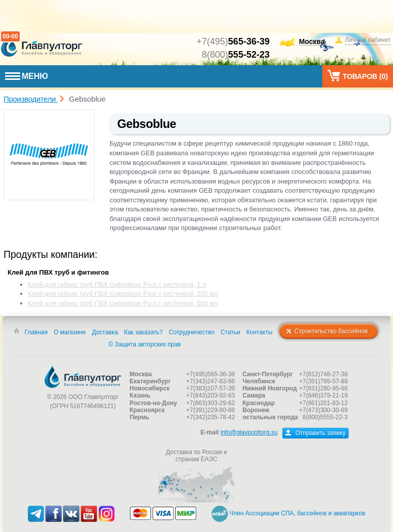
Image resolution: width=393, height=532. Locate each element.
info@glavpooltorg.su (249, 432)
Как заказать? (143, 332)
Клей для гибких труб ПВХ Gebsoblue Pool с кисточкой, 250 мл (123, 294)
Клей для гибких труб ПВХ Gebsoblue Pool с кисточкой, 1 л (117, 284)
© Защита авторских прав (145, 344)
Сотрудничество (191, 332)
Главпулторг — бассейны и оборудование (83, 377)
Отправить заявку (315, 433)
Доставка (105, 332)
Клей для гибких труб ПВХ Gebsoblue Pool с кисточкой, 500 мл (123, 303)
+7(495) (233, 41)
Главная (36, 332)
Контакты (260, 332)
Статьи (231, 332)
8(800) (236, 55)
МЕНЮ (27, 76)
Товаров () (358, 76)
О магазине (70, 332)
